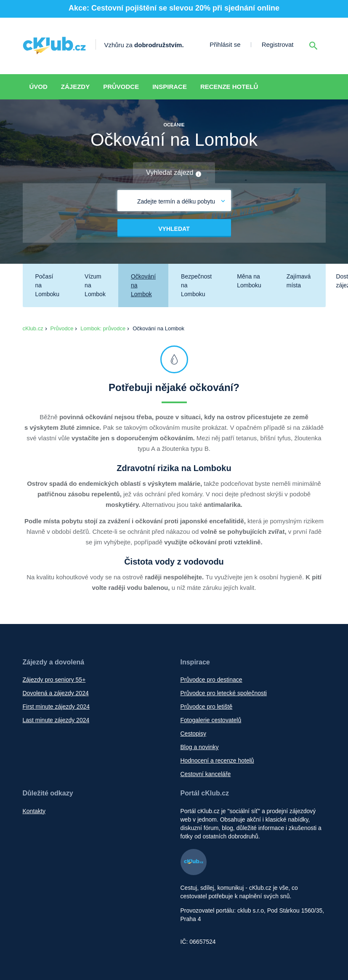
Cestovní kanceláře (206, 774)
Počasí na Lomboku (48, 285)
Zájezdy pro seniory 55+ (54, 680)
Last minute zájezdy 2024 (56, 720)
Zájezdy (75, 87)
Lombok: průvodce (103, 328)
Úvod (39, 87)
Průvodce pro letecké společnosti (224, 693)
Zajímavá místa (299, 281)
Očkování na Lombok (143, 285)
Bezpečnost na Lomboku (196, 285)
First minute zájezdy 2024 (56, 707)
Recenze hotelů (229, 87)
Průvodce (121, 87)
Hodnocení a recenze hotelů (217, 760)
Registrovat (278, 44)
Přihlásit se (225, 44)
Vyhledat (174, 229)
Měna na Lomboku (249, 281)
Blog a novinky (200, 747)
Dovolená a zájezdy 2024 (56, 693)
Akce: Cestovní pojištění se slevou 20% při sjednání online (174, 8)
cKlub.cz (33, 328)
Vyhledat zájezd (174, 173)
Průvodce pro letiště (207, 707)
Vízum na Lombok (95, 285)
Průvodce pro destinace (211, 680)
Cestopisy (193, 734)
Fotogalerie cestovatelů (211, 720)
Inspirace (170, 87)
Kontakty (34, 811)
